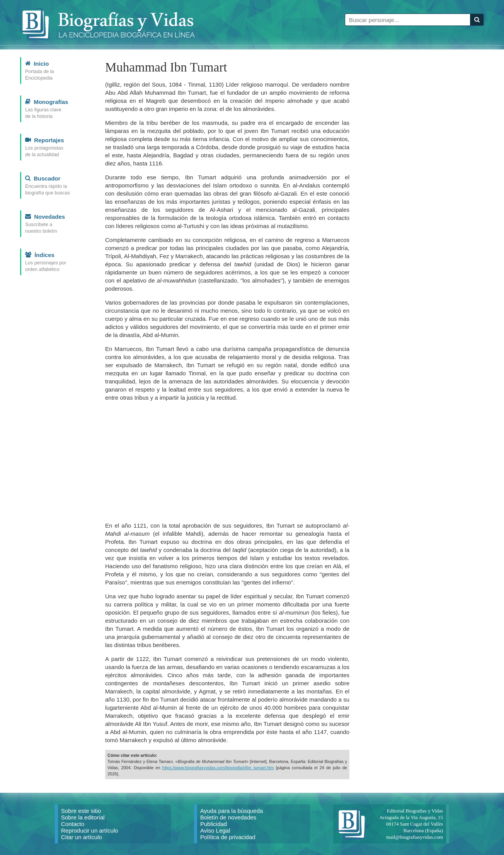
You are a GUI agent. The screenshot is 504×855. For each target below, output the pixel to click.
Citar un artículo (82, 837)
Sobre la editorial (83, 817)
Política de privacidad (228, 837)
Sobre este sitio (81, 811)
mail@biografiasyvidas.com (415, 837)
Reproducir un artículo (90, 830)
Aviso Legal (215, 830)
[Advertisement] (227, 462)
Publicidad (214, 824)
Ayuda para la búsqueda (232, 811)
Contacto (73, 824)
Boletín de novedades (228, 817)
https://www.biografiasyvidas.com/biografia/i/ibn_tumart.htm (218, 768)
